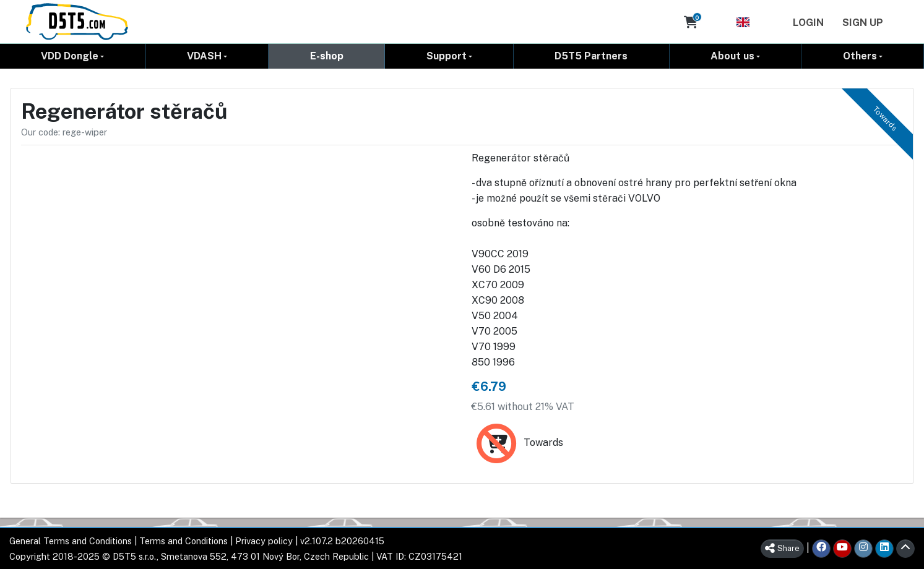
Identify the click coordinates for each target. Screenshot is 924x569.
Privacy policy (264, 541)
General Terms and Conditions (71, 541)
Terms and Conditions (184, 541)
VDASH (204, 56)
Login (808, 23)
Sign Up (863, 23)
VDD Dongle (70, 56)
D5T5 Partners (591, 56)
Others (860, 56)
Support (447, 56)
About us (732, 56)
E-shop (327, 56)
